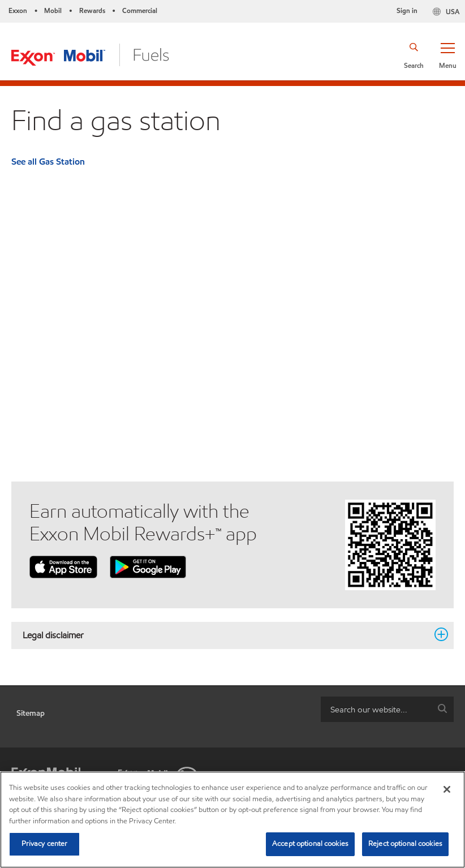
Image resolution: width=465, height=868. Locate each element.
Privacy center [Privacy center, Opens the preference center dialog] (45, 844)
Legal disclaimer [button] (226, 635)
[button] (447, 55)
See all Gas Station (48, 162)
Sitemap (31, 713)
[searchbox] (376, 709)
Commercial (140, 10)
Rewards (92, 10)
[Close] (447, 789)
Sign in (407, 10)
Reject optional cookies (405, 844)
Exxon (18, 10)
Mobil (53, 10)
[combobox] (387, 709)
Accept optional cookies (310, 844)
